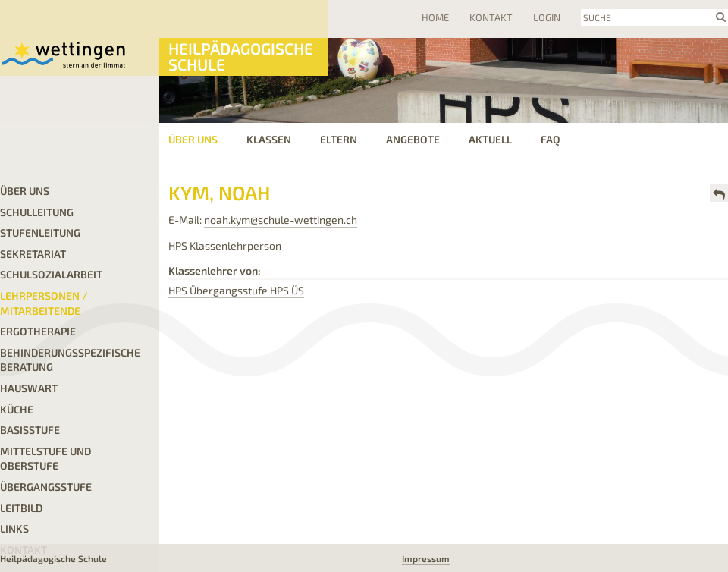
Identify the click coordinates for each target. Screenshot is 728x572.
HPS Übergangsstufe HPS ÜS (236, 290)
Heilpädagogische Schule (241, 56)
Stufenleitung (40, 233)
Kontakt (491, 17)
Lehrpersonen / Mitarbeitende (44, 303)
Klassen (269, 139)
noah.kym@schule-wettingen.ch (281, 220)
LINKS (14, 528)
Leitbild (21, 508)
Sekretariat (33, 254)
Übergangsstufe (46, 487)
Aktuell (490, 139)
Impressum (426, 558)
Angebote (413, 139)
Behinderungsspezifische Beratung (70, 360)
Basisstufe (30, 430)
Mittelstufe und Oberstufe (45, 459)
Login (547, 17)
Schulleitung (37, 212)
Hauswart (29, 388)
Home (435, 17)
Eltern (339, 139)
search (721, 17)
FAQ (551, 139)
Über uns (193, 139)
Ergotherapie (38, 331)
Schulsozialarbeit (51, 274)
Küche (17, 409)
